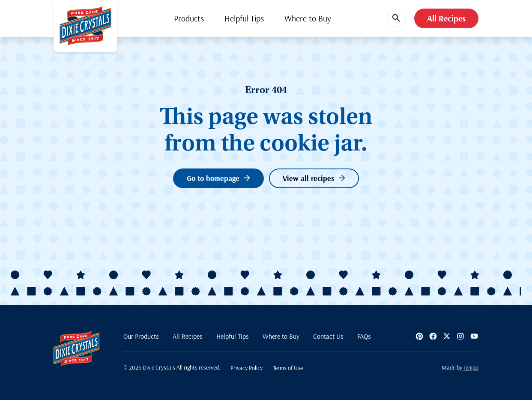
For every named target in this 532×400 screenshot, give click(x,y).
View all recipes (314, 178)
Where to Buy (308, 18)
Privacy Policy (247, 368)
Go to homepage (218, 178)
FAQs (364, 336)
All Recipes (446, 18)
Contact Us (328, 336)
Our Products (141, 336)
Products (189, 18)
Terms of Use (288, 368)
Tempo (471, 367)
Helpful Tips (244, 18)
